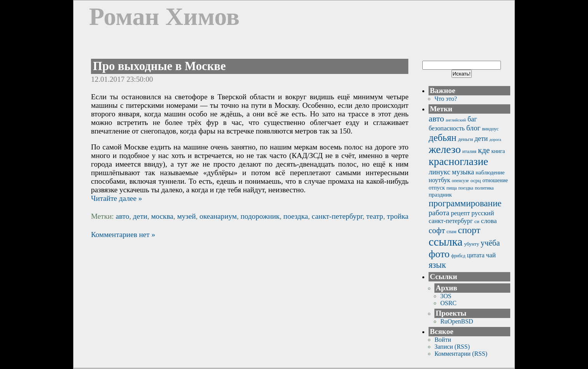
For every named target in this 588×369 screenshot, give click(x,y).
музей (186, 216)
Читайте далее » (116, 198)
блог (473, 128)
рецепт (460, 213)
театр (375, 216)
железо (445, 149)
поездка (296, 216)
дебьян (442, 138)
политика (484, 188)
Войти (443, 340)
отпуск (437, 188)
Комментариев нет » (123, 235)
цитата (476, 255)
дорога (495, 140)
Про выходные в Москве (159, 66)
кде (484, 150)
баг (472, 119)
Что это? (446, 99)
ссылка (445, 242)
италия (469, 151)
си (477, 221)
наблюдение (490, 172)
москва (162, 216)
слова (489, 221)
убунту (472, 244)
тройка (398, 216)
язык (437, 265)
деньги (465, 139)
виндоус (491, 129)
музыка (463, 172)
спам (451, 232)
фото (439, 254)
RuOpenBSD (457, 321)
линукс (439, 172)
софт (437, 230)
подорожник (260, 216)
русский (483, 213)
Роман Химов (164, 17)
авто (122, 216)
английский (456, 120)
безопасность (447, 128)
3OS (446, 296)
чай (491, 255)
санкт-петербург (337, 216)
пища (452, 188)
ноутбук (439, 180)
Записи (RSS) (452, 347)
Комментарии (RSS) (461, 354)
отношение (495, 180)
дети (140, 216)
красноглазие (458, 162)
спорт (469, 230)
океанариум (218, 216)
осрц (476, 180)
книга (498, 151)
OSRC (448, 303)
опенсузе (460, 181)
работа (439, 213)
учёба (490, 243)
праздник (440, 194)
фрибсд (458, 256)
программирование (465, 203)
